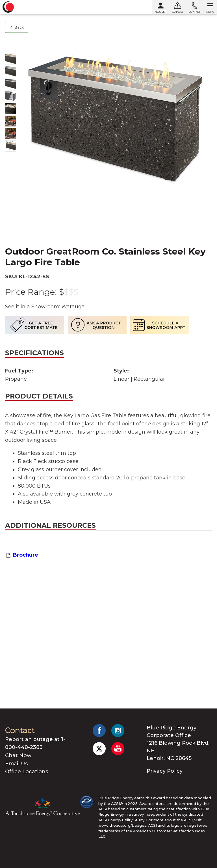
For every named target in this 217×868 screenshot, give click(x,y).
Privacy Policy (165, 771)
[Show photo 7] (11, 133)
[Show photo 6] (11, 121)
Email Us (16, 764)
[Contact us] (194, 7)
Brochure (26, 555)
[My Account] (160, 7)
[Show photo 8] (11, 146)
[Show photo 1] (11, 59)
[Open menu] (210, 7)
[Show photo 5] (11, 109)
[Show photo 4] (11, 96)
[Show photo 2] (11, 71)
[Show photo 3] (11, 84)
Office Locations (27, 772)
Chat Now (18, 755)
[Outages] (177, 7)
